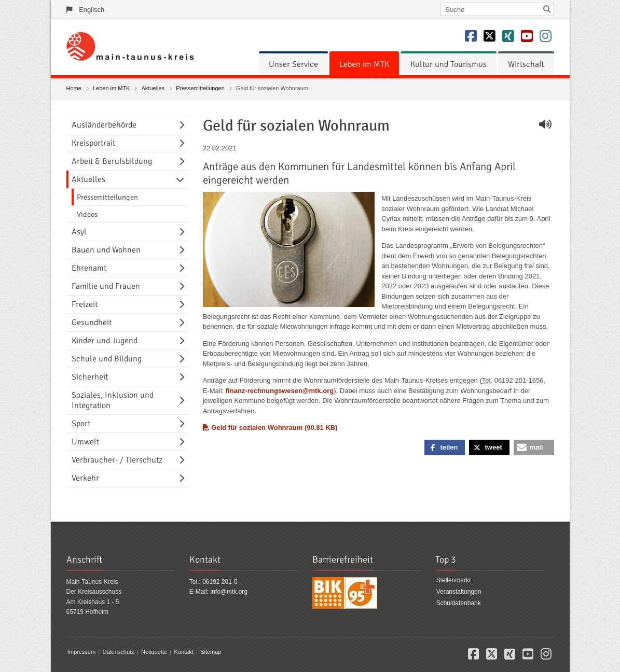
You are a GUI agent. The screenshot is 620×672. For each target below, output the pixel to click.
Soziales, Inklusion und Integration (113, 400)
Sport (81, 424)
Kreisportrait (93, 143)
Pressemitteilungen (200, 88)
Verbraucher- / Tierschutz (117, 460)
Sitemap (211, 652)
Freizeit (85, 304)
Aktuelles (153, 88)
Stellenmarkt (454, 581)
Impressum (81, 652)
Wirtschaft (526, 64)
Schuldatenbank (459, 603)
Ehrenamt (89, 268)
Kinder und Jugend (105, 341)
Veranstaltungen (459, 592)
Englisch (92, 10)
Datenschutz (118, 652)
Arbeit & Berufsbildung (112, 161)
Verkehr (85, 478)
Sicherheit (90, 377)
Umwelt (85, 442)
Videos (87, 214)
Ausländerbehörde (104, 125)
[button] (445, 447)
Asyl (79, 232)
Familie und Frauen (106, 286)
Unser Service (293, 64)
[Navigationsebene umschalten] (184, 125)
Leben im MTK (364, 64)
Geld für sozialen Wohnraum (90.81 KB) (270, 428)
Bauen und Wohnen (106, 250)
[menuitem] (293, 64)
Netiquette (154, 652)
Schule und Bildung (107, 359)
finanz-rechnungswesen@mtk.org (280, 391)
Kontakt (183, 652)
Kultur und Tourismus (449, 64)
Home (74, 88)
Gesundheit (92, 323)
